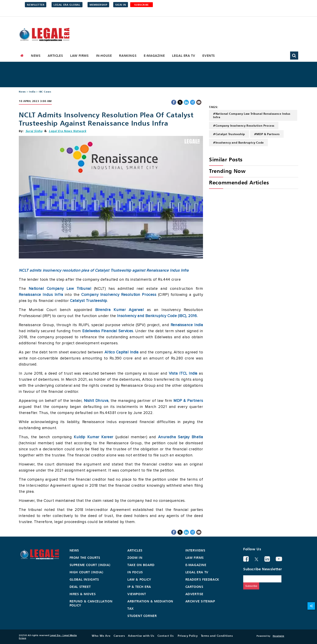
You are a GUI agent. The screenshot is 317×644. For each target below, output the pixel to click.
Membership (98, 5)
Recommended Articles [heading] (239, 182)
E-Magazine (154, 56)
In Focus (135, 572)
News (36, 56)
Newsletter (36, 5)
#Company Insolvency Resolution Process (244, 126)
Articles (55, 56)
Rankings (128, 56)
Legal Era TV (184, 56)
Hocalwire (278, 636)
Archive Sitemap (200, 601)
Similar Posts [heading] (226, 159)
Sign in (121, 5)
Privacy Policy (188, 636)
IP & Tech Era (139, 587)
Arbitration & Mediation (150, 601)
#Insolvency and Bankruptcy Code (238, 142)
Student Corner (142, 616)
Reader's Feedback (202, 579)
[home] (22, 56)
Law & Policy (139, 579)
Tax (131, 608)
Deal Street (80, 587)
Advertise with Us (141, 636)
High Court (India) (87, 572)
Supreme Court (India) (90, 565)
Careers (119, 636)
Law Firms (79, 56)
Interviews (195, 550)
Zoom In (135, 558)
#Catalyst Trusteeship (229, 134)
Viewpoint (137, 594)
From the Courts (85, 558)
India (32, 92)
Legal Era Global (67, 5)
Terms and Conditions (217, 636)
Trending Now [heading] (227, 171)
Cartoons (194, 587)
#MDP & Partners (267, 134)
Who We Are (101, 636)
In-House (104, 56)
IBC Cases (45, 92)
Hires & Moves (83, 594)
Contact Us (166, 636)
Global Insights (84, 579)
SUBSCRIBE (141, 5)
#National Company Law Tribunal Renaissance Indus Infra (252, 115)
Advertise (194, 594)
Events (209, 56)
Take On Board (141, 565)
